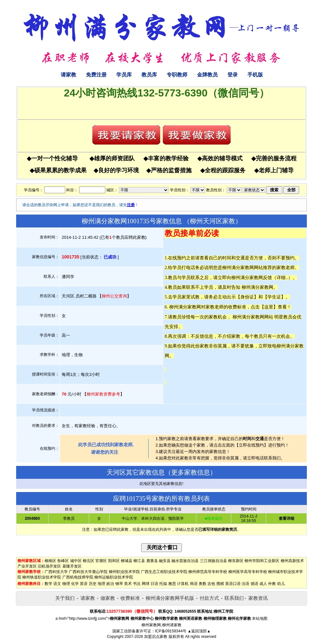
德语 (255, 584)
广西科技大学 (56, 572)
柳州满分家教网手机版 (170, 598)
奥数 (203, 584)
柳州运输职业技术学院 (114, 577)
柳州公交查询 (114, 296)
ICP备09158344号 (171, 631)
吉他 (211, 584)
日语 (154, 584)
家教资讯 (258, 598)
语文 (57, 584)
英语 (84, 584)
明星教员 (283, 317)
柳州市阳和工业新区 (262, 561)
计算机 (183, 584)
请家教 (68, 75)
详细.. (282, 277)
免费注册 (96, 75)
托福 (163, 584)
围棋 (220, 584)
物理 (66, 584)
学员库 (124, 75)
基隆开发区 (72, 566)
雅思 (172, 584)
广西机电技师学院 (78, 577)
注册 (131, 205)
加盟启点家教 (156, 637)
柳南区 (50, 561)
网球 (146, 584)
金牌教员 (207, 75)
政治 (110, 584)
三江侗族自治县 (214, 561)
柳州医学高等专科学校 (248, 572)
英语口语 (233, 584)
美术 (128, 584)
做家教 (108, 598)
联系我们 (234, 598)
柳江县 (139, 561)
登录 (233, 75)
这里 (269, 307)
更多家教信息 (191, 472)
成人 (263, 584)
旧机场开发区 (49, 566)
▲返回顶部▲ (199, 631)
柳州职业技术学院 (124, 572)
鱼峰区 (63, 561)
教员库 (149, 75)
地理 (101, 584)
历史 (93, 584)
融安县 (165, 561)
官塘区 (101, 561)
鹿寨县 (152, 561)
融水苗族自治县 (185, 561)
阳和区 (114, 561)
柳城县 (127, 561)
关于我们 (65, 598)
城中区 (76, 561)
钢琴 (119, 584)
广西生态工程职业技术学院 (164, 572)
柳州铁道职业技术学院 (42, 577)
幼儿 (281, 584)
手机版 (255, 75)
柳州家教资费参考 (103, 394)
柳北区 (89, 561)
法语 (245, 584)
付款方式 (209, 598)
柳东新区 (236, 561)
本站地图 (260, 619)
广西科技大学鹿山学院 (88, 572)
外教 (272, 584)
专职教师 (177, 75)
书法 (137, 584)
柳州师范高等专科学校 (208, 572)
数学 (48, 584)
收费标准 (130, 598)
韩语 (194, 584)
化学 (75, 584)
